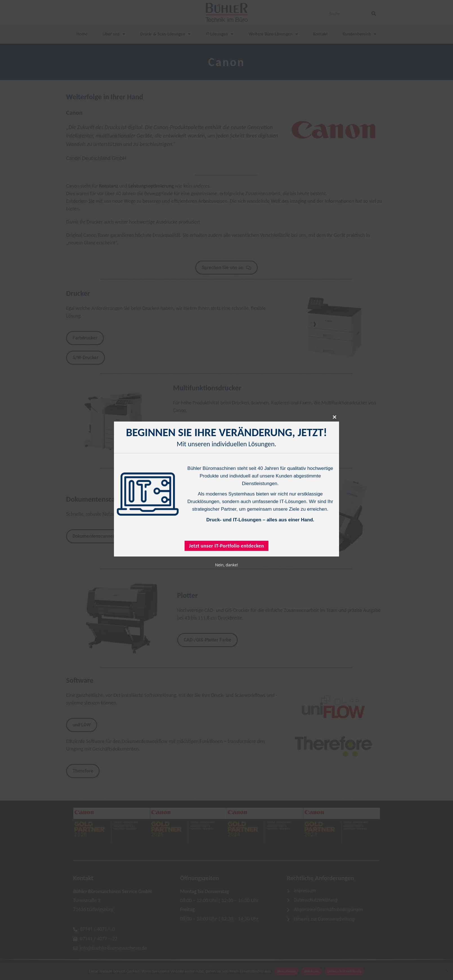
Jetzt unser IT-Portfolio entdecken (227, 546)
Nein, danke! (226, 565)
